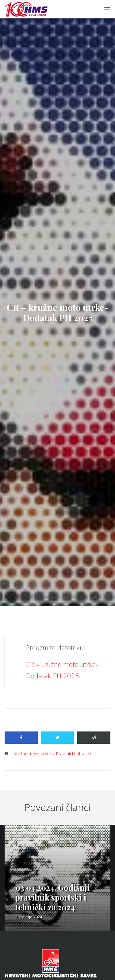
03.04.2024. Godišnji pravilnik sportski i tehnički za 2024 (53, 897)
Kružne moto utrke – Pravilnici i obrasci (52, 754)
